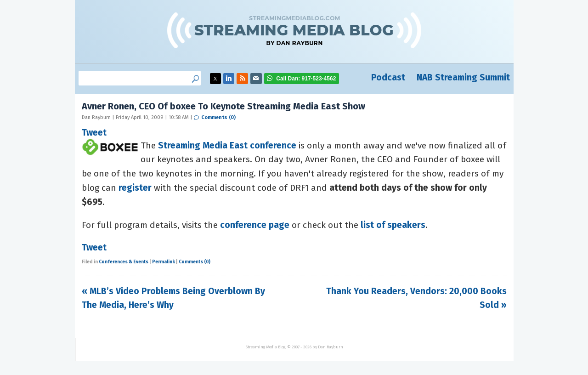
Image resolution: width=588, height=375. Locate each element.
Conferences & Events (124, 262)
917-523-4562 (306, 79)
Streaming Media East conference (227, 145)
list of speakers (393, 225)
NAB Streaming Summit (463, 77)
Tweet (94, 131)
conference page (255, 225)
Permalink (164, 262)
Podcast (388, 77)
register (135, 188)
